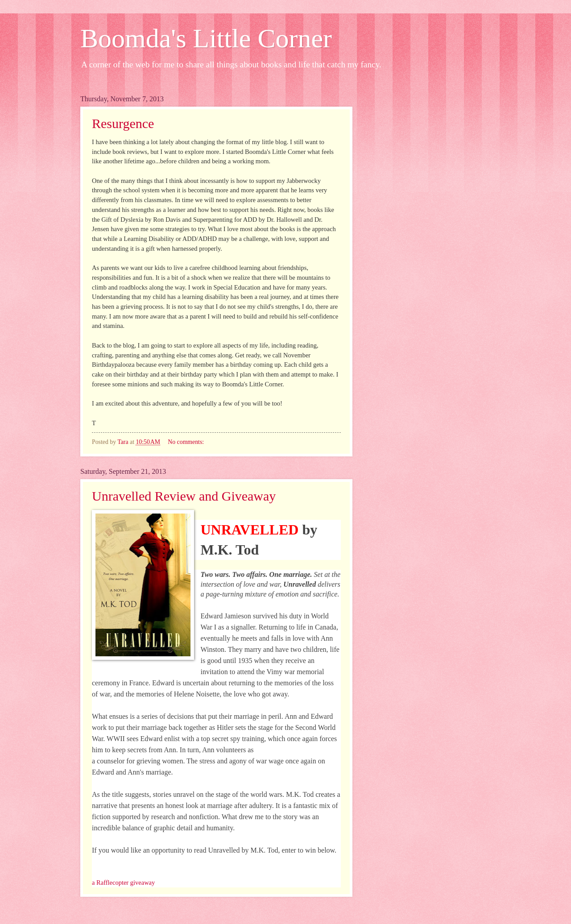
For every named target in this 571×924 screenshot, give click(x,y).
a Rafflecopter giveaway (123, 883)
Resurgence (123, 123)
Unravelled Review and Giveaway (184, 496)
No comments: (186, 442)
